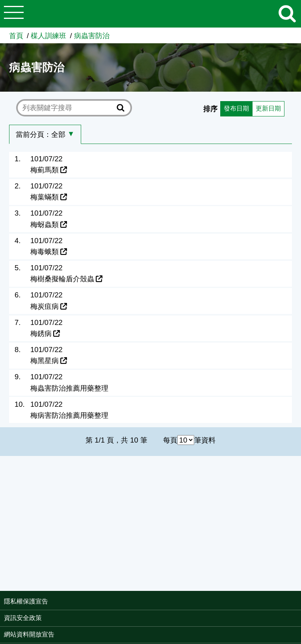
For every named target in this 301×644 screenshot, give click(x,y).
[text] (68, 108)
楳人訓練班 (48, 36)
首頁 (16, 36)
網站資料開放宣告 (29, 634)
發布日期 (231, 108)
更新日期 (266, 108)
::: (298, 602)
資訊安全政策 (23, 618)
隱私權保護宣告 (26, 601)
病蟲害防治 (92, 36)
